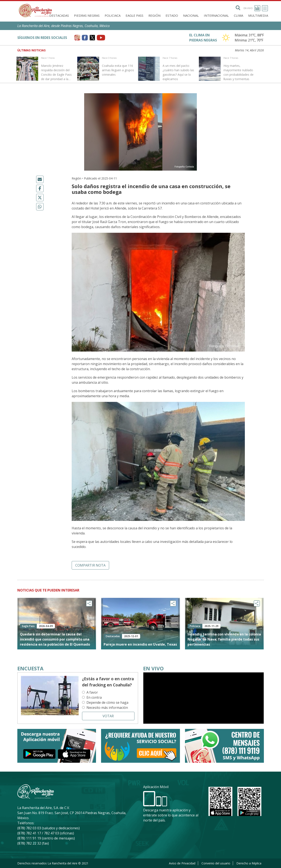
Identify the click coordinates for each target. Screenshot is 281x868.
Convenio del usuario (216, 863)
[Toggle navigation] (265, 8)
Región (154, 15)
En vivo (252, 8)
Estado (172, 15)
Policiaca (113, 15)
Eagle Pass (134, 15)
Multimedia (258, 15)
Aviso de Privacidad (182, 863)
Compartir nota (90, 565)
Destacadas (59, 15)
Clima (239, 15)
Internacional (216, 15)
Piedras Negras (87, 15)
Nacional (191, 15)
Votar (108, 716)
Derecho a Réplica (249, 863)
